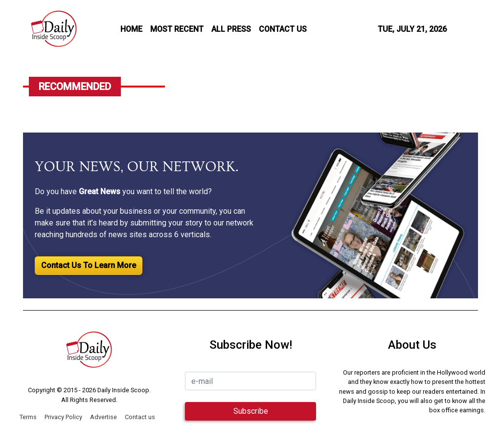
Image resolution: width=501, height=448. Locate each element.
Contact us (140, 417)
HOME (131, 29)
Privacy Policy (63, 417)
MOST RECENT (177, 29)
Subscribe (251, 411)
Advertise (103, 417)
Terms (28, 417)
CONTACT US (283, 29)
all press (231, 29)
